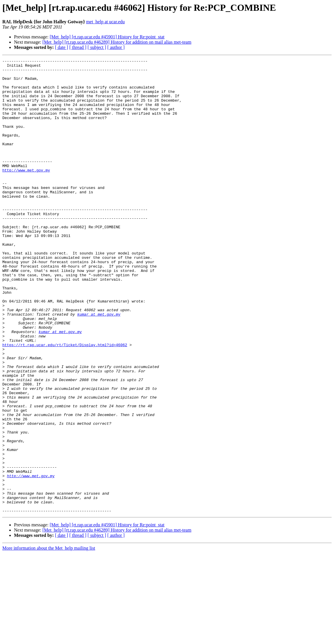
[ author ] (116, 47)
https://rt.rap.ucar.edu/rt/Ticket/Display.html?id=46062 (65, 402)
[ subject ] (97, 47)
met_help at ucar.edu (105, 22)
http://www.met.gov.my (26, 193)
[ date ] (62, 47)
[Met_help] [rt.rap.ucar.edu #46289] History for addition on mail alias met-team (117, 42)
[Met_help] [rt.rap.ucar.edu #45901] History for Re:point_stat (107, 37)
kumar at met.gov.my (99, 366)
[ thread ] (78, 47)
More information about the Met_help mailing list (49, 639)
